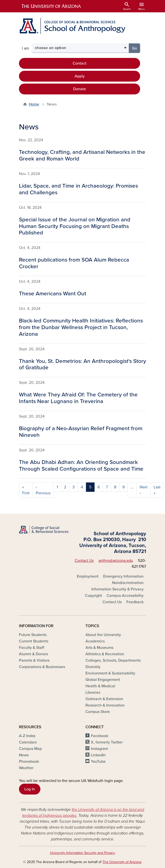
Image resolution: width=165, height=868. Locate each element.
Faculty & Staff (32, 648)
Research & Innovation (105, 705)
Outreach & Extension (104, 699)
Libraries (93, 692)
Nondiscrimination (128, 583)
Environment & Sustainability (110, 673)
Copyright (93, 596)
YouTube (98, 762)
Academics (95, 641)
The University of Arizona (122, 862)
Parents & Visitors (34, 660)
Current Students (34, 641)
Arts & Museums (99, 648)
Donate (80, 89)
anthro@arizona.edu (116, 561)
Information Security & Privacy (117, 589)
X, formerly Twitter (107, 742)
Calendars (28, 742)
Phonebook (29, 762)
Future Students (33, 635)
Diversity (93, 667)
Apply (80, 76)
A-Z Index (27, 736)
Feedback (135, 602)
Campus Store (98, 712)
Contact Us (84, 561)
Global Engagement (103, 680)
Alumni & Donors (33, 654)
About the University (103, 635)
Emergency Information (123, 576)
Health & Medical (100, 686)
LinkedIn (98, 755)
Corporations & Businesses (42, 667)
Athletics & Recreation (105, 654)
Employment (88, 576)
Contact (80, 63)
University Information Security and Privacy (82, 853)
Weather (26, 768)
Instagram (99, 749)
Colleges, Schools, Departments (113, 660)
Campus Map (30, 749)
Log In (30, 789)
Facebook (99, 736)
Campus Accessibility (125, 596)
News (24, 755)
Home (34, 104)
